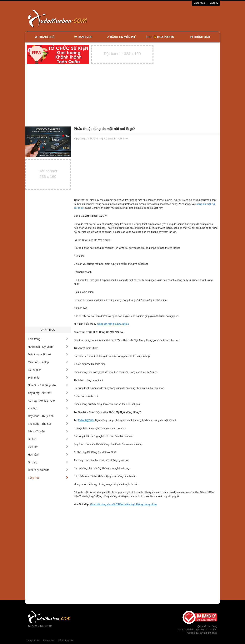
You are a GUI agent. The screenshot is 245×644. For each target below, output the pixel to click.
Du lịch (48, 439)
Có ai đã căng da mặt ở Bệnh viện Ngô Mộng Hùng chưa (123, 504)
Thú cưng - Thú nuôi (48, 424)
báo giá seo (49, 640)
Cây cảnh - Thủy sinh (48, 416)
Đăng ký (214, 3)
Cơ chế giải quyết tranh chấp (202, 633)
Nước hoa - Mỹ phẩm (48, 347)
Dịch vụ (48, 462)
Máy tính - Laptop (48, 362)
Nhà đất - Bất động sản (48, 385)
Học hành (48, 455)
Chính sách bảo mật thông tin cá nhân (198, 630)
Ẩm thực (48, 408)
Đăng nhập (199, 3)
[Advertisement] (163, 18)
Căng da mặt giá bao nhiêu (113, 324)
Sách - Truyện (48, 431)
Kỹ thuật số (48, 370)
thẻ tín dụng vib (65, 640)
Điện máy (48, 378)
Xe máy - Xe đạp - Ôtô (48, 401)
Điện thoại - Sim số (48, 354)
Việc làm (48, 447)
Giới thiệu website (48, 470)
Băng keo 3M (33, 640)
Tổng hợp (48, 478)
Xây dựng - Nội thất (48, 393)
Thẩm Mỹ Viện (86, 420)
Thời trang (48, 339)
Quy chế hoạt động (207, 626)
